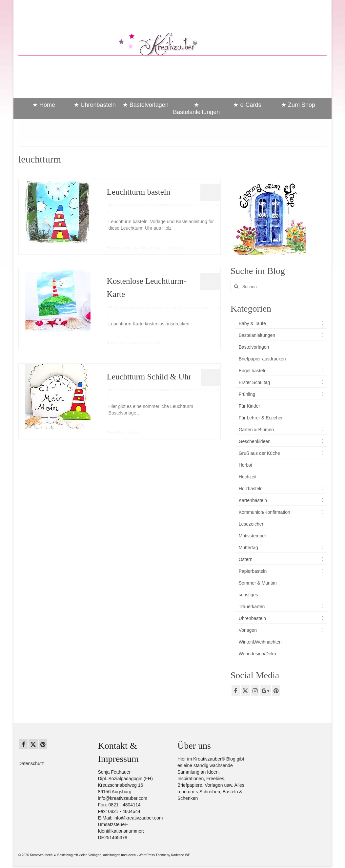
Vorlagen (203, 205)
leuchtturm (158, 248)
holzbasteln (140, 248)
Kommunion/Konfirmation (264, 512)
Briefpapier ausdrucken (262, 359)
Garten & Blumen (256, 430)
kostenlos (136, 343)
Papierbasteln (253, 571)
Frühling (247, 394)
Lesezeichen (252, 524)
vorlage (133, 432)
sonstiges (248, 595)
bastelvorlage (120, 248)
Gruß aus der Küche (259, 453)
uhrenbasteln (177, 248)
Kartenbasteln (151, 307)
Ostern (246, 559)
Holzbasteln (251, 489)
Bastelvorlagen (254, 347)
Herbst (245, 465)
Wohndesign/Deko (257, 654)
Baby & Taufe (252, 323)
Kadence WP (181, 855)
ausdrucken (119, 343)
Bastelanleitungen (257, 335)
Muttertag (248, 548)
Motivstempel (252, 536)
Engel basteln (253, 371)
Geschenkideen (255, 441)
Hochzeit (248, 477)
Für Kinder (249, 406)
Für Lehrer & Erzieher (261, 418)
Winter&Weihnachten (260, 642)
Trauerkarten (252, 607)
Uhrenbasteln (183, 205)
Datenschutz (31, 763)
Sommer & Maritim (155, 205)
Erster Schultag (254, 382)
